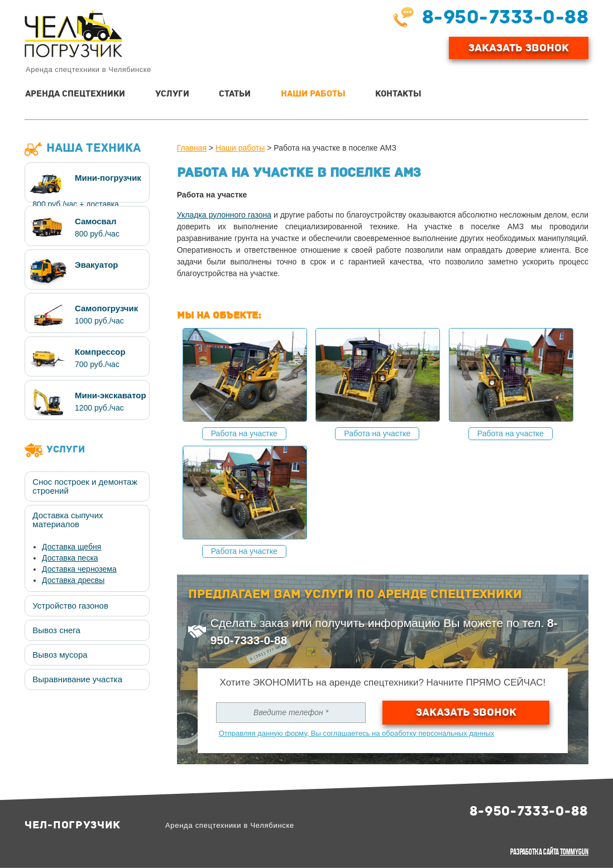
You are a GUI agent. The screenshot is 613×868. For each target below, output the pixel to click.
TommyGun (574, 852)
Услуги (172, 94)
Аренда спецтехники (75, 94)
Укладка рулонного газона (224, 215)
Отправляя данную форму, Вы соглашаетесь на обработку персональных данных (357, 733)
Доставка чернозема (79, 569)
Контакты (398, 94)
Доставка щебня (71, 547)
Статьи (235, 94)
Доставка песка (70, 558)
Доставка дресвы (73, 580)
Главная (192, 148)
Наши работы (313, 94)
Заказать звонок (466, 712)
